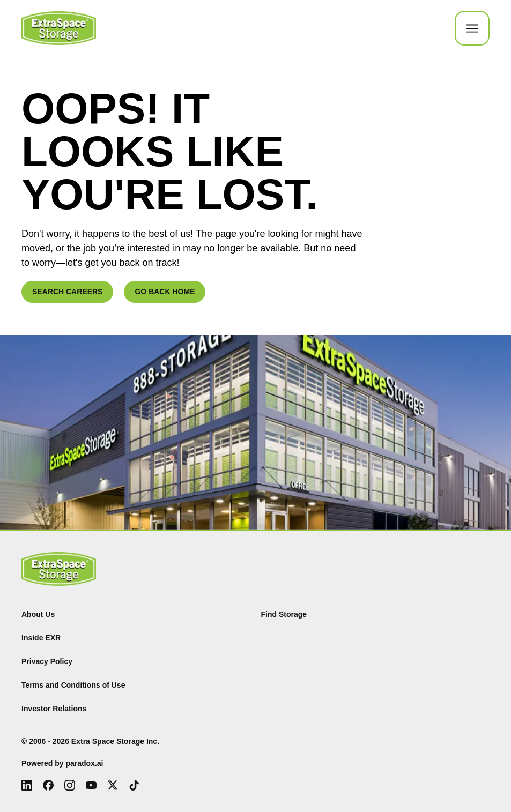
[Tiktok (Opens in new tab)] (134, 785)
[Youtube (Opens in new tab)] (91, 785)
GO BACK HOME (165, 292)
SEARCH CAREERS (67, 292)
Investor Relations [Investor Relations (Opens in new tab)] (54, 709)
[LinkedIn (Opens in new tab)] (27, 785)
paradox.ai (84, 763)
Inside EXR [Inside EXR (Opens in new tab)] (41, 638)
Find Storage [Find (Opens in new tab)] (284, 614)
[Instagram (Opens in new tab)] (70, 785)
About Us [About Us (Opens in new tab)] (38, 614)
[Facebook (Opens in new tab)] (48, 785)
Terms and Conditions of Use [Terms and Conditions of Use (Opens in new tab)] (73, 685)
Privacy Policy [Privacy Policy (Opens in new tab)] (47, 661)
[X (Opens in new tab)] (113, 785)
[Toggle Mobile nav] (472, 28)
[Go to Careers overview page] (59, 28)
